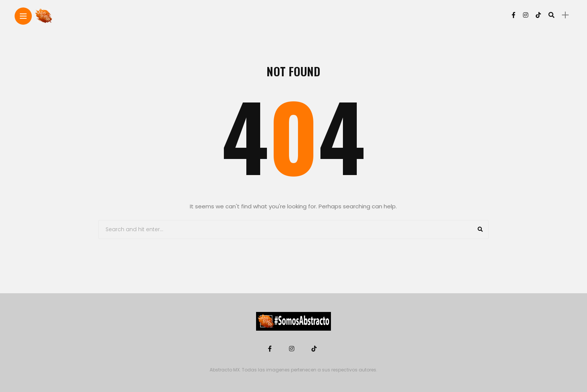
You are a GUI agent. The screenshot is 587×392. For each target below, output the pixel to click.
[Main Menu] (23, 16)
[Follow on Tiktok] (538, 15)
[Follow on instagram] (526, 15)
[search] (551, 15)
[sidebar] (565, 15)
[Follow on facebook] (514, 15)
